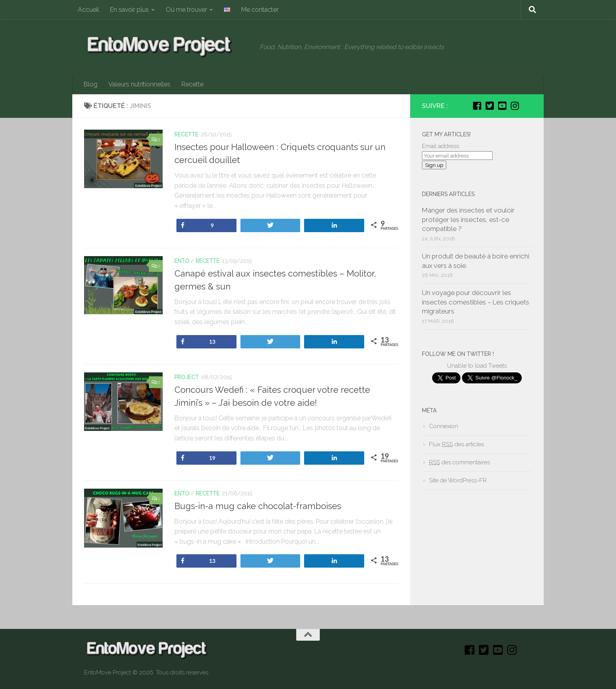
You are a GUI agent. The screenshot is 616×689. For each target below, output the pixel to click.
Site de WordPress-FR (458, 480)
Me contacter (260, 10)
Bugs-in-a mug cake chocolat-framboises (258, 506)
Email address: (441, 146)
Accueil (88, 10)
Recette (192, 84)
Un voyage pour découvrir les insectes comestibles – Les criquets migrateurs (476, 302)
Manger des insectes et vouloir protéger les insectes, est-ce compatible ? (468, 219)
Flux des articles (456, 444)
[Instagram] (515, 106)
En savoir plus (129, 10)
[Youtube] (502, 106)
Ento (182, 261)
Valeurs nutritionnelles (139, 84)
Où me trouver (186, 10)
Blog (91, 84)
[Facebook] (477, 106)
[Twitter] (489, 106)
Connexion (444, 426)
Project (187, 377)
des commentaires (459, 462)
